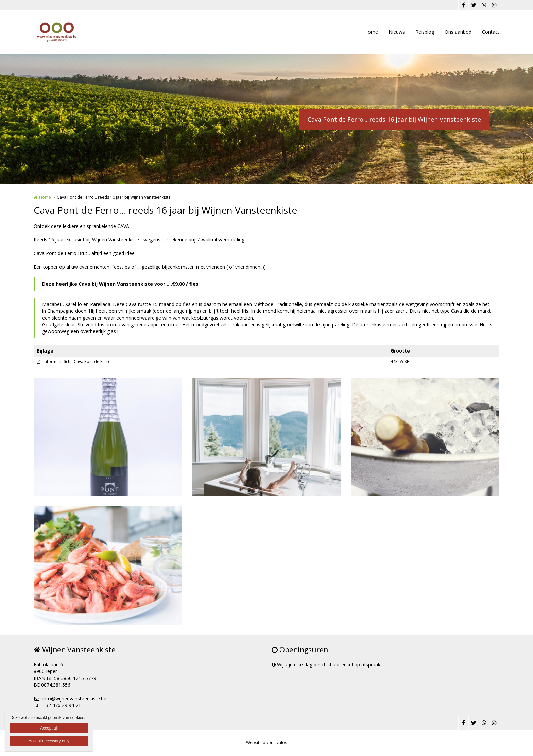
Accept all (49, 728)
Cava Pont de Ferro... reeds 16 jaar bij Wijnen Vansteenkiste (394, 119)
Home (371, 32)
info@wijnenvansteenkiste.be (70, 698)
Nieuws (397, 32)
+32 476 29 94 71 (57, 705)
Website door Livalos (266, 743)
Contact (491, 32)
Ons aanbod (458, 32)
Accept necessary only (49, 741)
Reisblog (425, 32)
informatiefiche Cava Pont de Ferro (77, 362)
